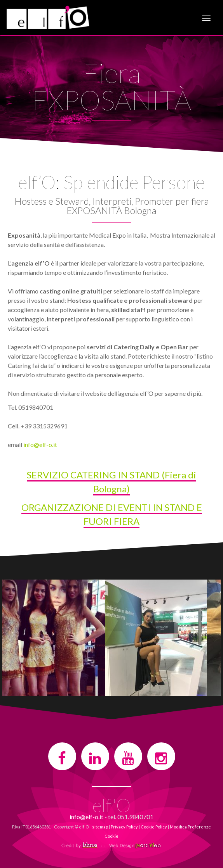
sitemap (100, 827)
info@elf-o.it (40, 444)
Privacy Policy (124, 827)
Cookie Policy (154, 827)
